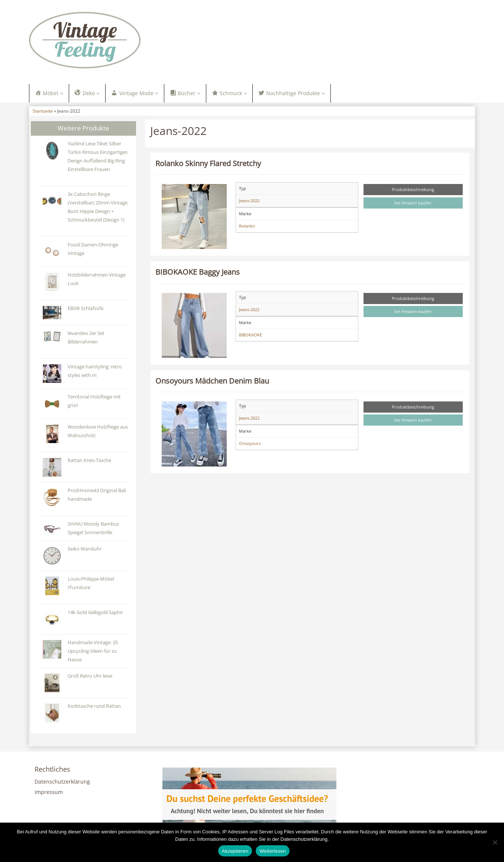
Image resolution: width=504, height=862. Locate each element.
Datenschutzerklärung (62, 784)
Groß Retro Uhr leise (90, 678)
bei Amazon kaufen (413, 205)
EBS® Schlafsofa (85, 310)
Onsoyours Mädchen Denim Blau (212, 382)
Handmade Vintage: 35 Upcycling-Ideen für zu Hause (93, 653)
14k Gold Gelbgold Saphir (95, 614)
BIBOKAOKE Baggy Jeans (198, 274)
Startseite (43, 113)
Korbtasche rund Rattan (94, 708)
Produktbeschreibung (413, 192)
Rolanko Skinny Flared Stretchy (208, 165)
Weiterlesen (273, 851)
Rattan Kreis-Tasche (89, 462)
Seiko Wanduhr (85, 551)
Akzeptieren (235, 851)
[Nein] (495, 842)
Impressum (49, 794)
